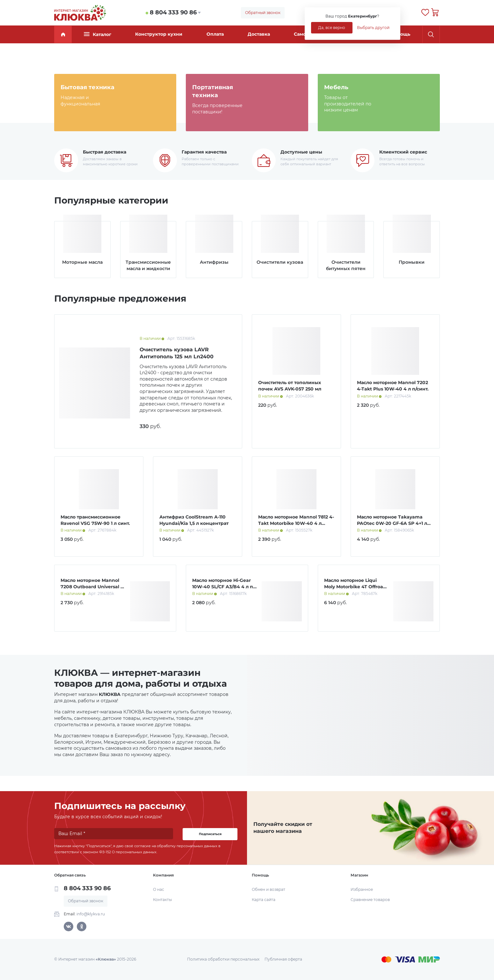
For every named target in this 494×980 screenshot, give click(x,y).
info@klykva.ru (91, 914)
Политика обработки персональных (223, 959)
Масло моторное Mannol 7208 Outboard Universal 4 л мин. (92, 587)
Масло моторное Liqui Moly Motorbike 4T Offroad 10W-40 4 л (355, 587)
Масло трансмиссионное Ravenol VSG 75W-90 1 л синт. (95, 520)
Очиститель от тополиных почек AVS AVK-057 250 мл (290, 386)
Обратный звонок (263, 13)
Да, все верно (332, 28)
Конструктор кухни (159, 34)
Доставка (259, 34)
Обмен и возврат (269, 889)
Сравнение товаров (370, 900)
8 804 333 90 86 (173, 12)
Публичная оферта (283, 959)
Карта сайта (264, 900)
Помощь (400, 34)
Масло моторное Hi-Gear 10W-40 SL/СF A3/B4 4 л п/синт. (223, 587)
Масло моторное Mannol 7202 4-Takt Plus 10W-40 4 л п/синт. (393, 386)
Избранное (362, 889)
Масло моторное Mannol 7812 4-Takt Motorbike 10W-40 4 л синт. (296, 523)
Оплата (215, 34)
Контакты (162, 900)
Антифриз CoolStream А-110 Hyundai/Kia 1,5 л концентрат (194, 520)
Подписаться (210, 834)
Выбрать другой (373, 28)
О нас (159, 889)
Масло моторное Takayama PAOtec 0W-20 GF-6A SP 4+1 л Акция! (392, 523)
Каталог (98, 34)
